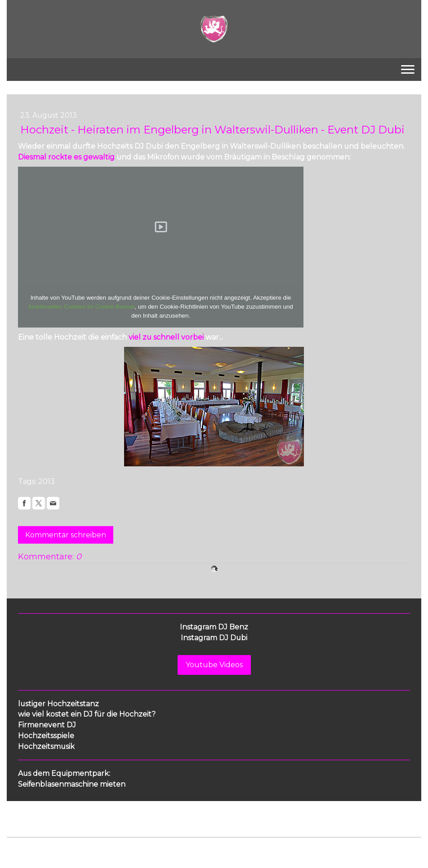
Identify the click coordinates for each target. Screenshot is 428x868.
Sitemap (150, 846)
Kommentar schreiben (66, 535)
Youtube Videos (214, 665)
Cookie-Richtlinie (109, 846)
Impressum (23, 846)
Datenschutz (62, 846)
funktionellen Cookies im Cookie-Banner (81, 307)
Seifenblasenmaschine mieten (72, 784)
